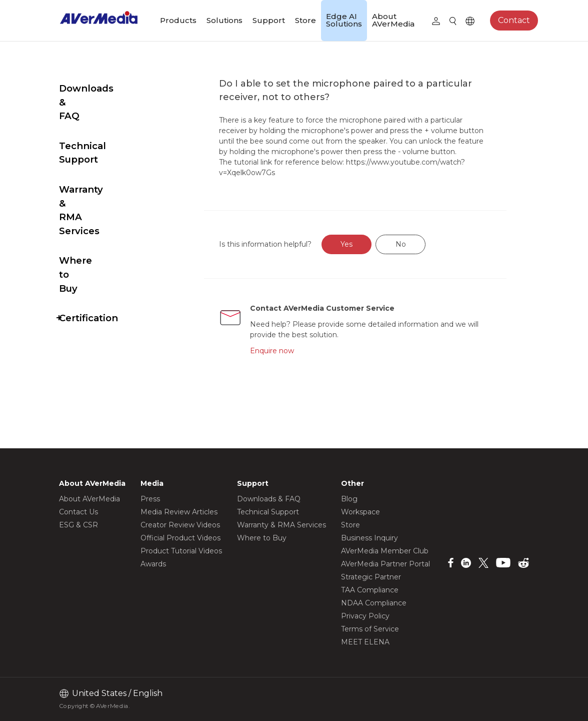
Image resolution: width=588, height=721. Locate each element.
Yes (370, 255)
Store (305, 20)
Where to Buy (92, 191)
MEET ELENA (365, 642)
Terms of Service (370, 629)
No (424, 255)
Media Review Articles (179, 512)
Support (269, 20)
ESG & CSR (78, 525)
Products (178, 20)
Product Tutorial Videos (181, 551)
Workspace (360, 512)
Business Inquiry (369, 538)
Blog (349, 499)
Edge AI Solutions (344, 20)
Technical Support (103, 118)
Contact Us (78, 512)
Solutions (224, 20)
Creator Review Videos (180, 525)
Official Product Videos (180, 538)
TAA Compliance (370, 590)
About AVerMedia (393, 20)
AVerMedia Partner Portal (385, 564)
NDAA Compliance (374, 603)
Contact (514, 20)
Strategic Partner (371, 577)
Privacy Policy (365, 616)
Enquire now (294, 361)
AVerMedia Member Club (385, 551)
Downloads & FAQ (102, 88)
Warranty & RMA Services (98, 155)
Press (150, 499)
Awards (153, 564)
